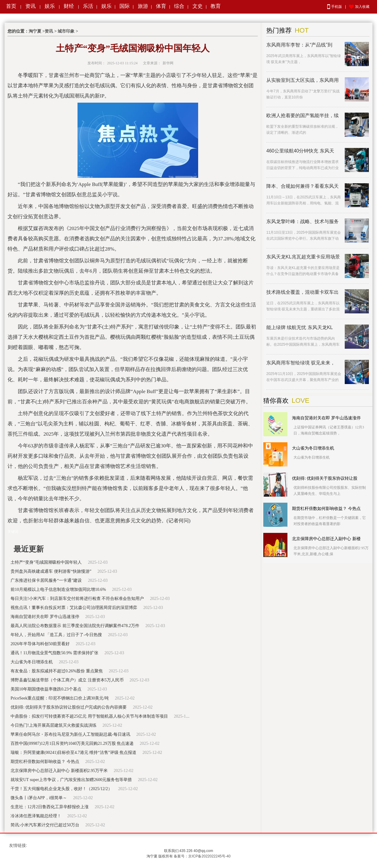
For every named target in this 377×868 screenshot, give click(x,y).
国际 (125, 6)
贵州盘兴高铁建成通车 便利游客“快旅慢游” (51, 571)
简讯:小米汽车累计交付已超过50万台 (45, 825)
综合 (179, 6)
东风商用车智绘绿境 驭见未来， (301, 363)
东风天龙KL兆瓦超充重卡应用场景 (303, 257)
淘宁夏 (35, 31)
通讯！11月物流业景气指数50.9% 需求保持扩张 (54, 653)
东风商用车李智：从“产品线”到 (299, 45)
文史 (198, 6)
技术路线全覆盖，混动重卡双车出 (303, 292)
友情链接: (18, 845)
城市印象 (66, 31)
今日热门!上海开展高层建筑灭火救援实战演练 (54, 725)
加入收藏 (359, 7)
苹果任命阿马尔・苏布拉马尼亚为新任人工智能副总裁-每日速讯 (70, 734)
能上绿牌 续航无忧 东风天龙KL (299, 327)
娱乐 (50, 6)
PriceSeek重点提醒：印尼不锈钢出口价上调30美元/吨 (60, 698)
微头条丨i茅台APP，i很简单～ (39, 798)
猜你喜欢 (276, 401)
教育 (216, 6)
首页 (11, 6)
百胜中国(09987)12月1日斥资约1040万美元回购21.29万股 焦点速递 (72, 743)
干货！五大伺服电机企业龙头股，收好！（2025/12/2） (61, 789)
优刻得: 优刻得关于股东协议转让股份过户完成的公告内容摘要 (69, 707)
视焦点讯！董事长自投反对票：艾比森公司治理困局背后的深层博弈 (74, 608)
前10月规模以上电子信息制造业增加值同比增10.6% (58, 589)
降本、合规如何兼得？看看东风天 (303, 186)
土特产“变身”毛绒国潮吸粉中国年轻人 (46, 562)
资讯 (30, 6)
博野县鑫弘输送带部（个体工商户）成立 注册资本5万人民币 (67, 680)
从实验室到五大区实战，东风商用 (303, 80)
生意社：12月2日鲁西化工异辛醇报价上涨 (50, 807)
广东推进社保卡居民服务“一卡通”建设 (46, 580)
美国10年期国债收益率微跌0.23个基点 (46, 689)
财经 (69, 6)
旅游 (143, 6)
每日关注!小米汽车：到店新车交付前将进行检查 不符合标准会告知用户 (77, 599)
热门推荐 (279, 30)
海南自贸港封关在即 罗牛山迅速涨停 (45, 617)
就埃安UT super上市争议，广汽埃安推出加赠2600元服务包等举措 (71, 780)
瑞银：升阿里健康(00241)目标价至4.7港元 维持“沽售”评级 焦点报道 (73, 753)
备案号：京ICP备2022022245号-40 (202, 856)
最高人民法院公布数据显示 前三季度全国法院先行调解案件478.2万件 (75, 626)
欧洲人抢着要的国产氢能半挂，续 (303, 115)
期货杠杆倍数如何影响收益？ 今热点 (45, 762)
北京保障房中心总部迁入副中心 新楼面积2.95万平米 (59, 771)
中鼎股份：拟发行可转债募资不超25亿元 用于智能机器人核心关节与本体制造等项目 (89, 716)
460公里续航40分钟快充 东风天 (300, 151)
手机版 (335, 7)
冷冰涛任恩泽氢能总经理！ (36, 816)
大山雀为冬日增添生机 (32, 662)
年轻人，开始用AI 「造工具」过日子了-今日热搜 (56, 635)
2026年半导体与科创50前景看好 (40, 644)
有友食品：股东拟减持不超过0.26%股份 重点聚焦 (57, 671)
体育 (161, 6)
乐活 (88, 6)
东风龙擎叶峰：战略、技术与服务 (303, 221)
